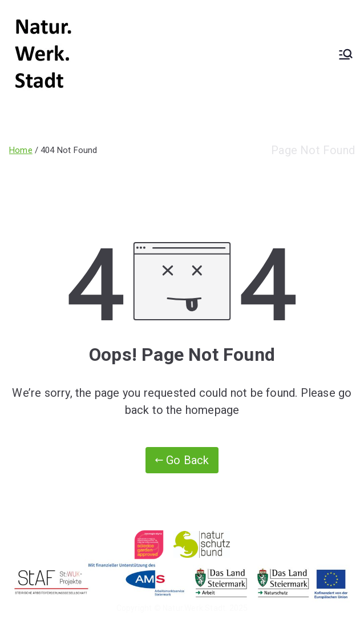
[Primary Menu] (346, 54)
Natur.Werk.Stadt (194, 608)
